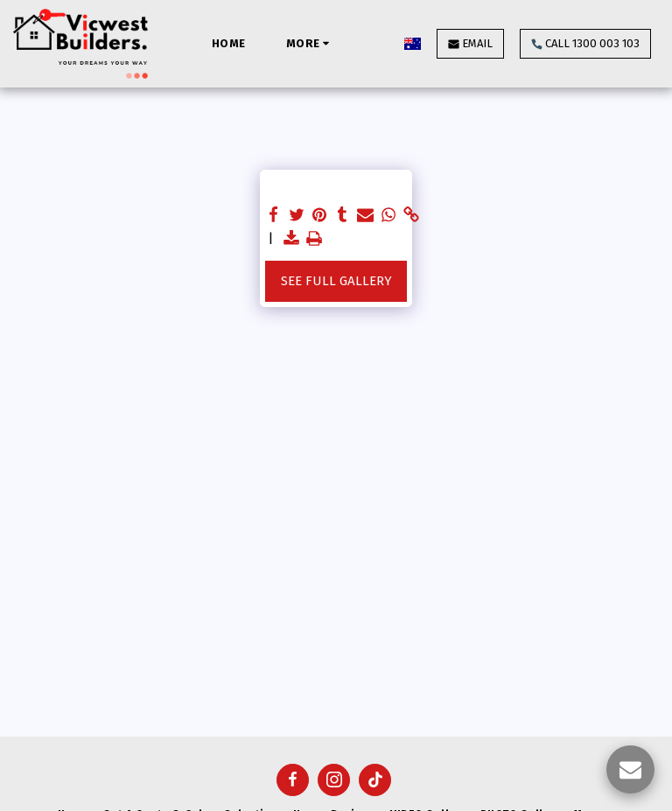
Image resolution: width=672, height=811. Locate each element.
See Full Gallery (336, 281)
